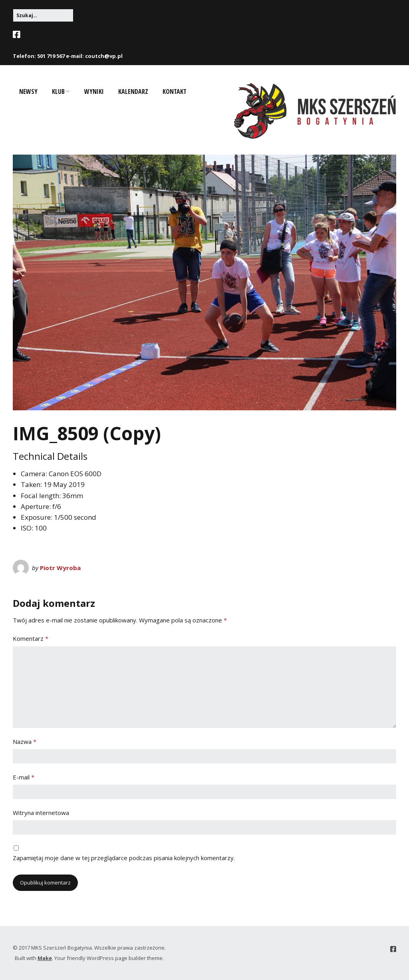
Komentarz (31, 638)
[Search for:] (43, 15)
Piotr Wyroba (60, 568)
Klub (58, 91)
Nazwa (25, 741)
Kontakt (175, 91)
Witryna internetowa (41, 813)
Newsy (28, 91)
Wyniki (94, 91)
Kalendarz (133, 91)
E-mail (24, 777)
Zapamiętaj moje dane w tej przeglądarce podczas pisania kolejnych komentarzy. (124, 858)
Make (45, 958)
